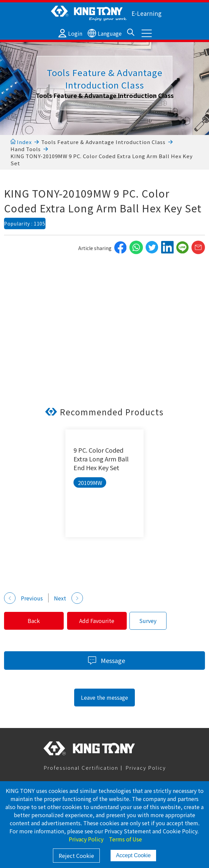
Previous (23, 598)
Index (21, 142)
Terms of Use (125, 839)
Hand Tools (26, 149)
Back (34, 621)
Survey (148, 621)
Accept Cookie (133, 855)
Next (68, 598)
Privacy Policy (146, 768)
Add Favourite (97, 621)
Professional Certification (81, 768)
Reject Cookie (76, 856)
